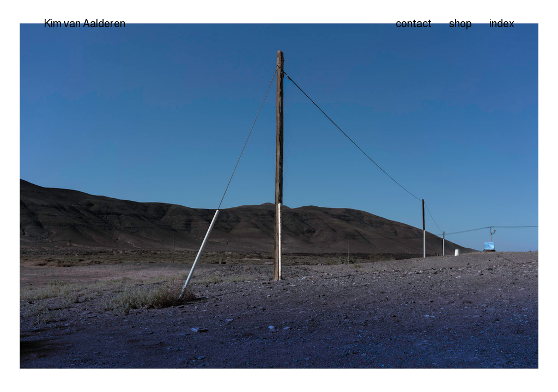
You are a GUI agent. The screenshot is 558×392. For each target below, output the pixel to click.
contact (414, 23)
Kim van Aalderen (84, 23)
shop (460, 23)
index (502, 23)
